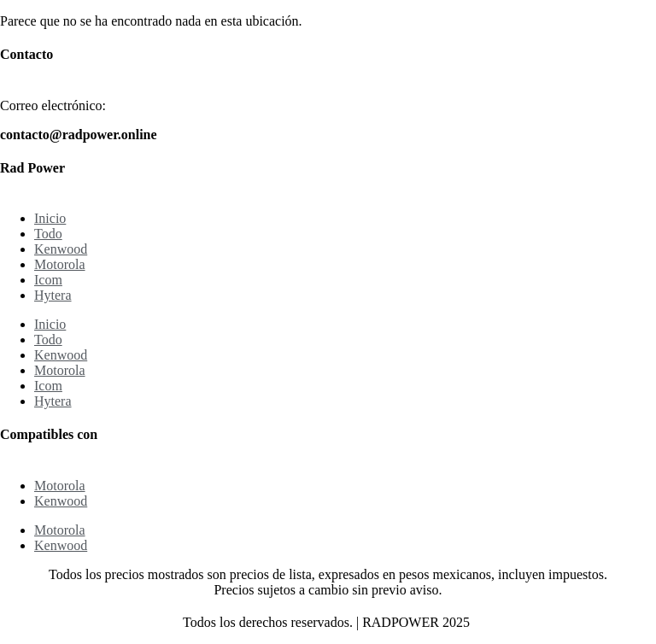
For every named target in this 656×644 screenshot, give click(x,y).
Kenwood (61, 249)
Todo (48, 234)
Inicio (50, 218)
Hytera (53, 295)
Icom (48, 280)
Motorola (60, 264)
